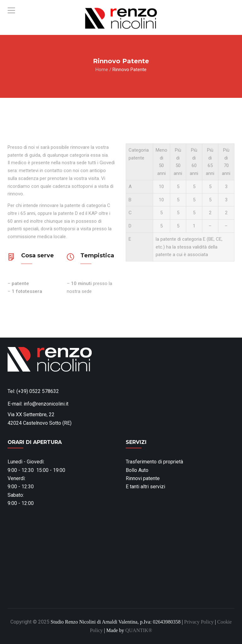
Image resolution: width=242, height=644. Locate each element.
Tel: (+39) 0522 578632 (33, 391)
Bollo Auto (137, 470)
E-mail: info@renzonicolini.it (38, 404)
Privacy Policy (199, 622)
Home (102, 70)
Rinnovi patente (143, 478)
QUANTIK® (139, 630)
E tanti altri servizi (145, 487)
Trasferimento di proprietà (154, 462)
